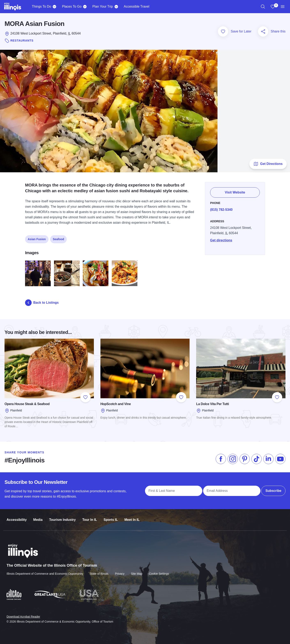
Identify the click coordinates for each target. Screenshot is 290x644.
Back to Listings (42, 303)
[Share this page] (263, 31)
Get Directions (268, 164)
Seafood (58, 237)
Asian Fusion (37, 237)
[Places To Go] (85, 7)
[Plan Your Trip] (116, 7)
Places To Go (72, 6)
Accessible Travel (136, 6)
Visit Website (235, 190)
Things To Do (41, 6)
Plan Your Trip (103, 6)
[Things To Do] (55, 7)
